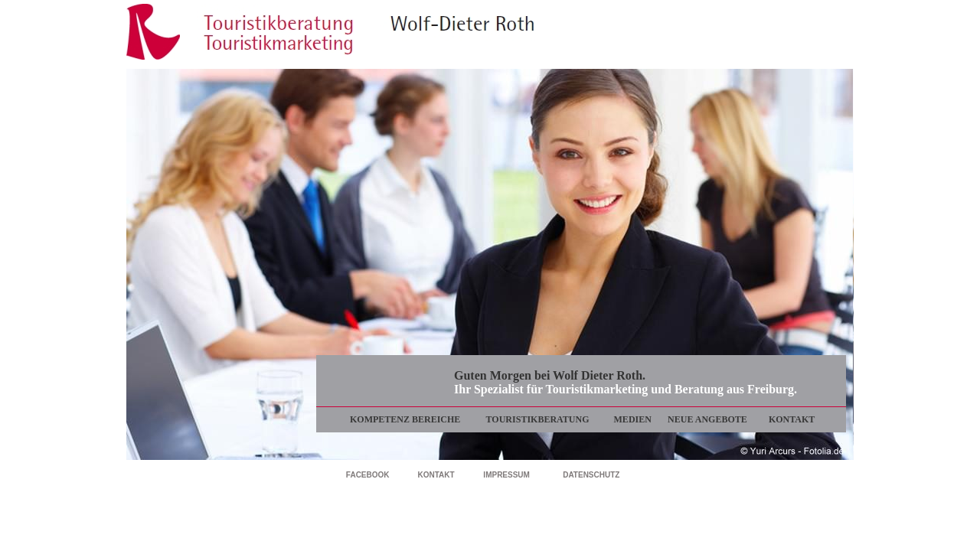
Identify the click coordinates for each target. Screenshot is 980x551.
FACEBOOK (368, 475)
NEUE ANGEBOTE (707, 419)
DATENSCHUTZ (591, 475)
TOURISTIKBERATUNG (538, 419)
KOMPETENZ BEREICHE (405, 419)
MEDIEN (633, 419)
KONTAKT (792, 419)
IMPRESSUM (506, 475)
